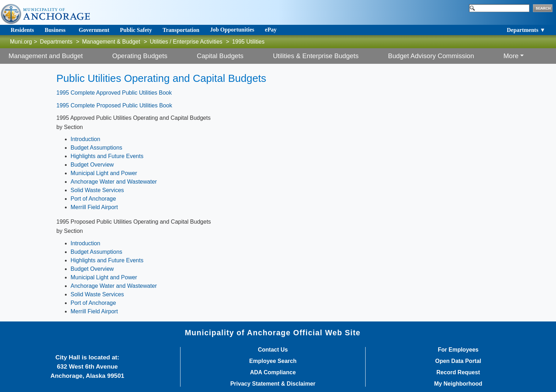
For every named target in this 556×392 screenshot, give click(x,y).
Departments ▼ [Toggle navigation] (526, 30)
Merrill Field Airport (94, 207)
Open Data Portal (458, 361)
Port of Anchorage (93, 199)
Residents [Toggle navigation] (22, 30)
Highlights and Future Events (107, 156)
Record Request (458, 373)
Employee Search (273, 361)
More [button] (511, 56)
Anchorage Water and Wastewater (114, 182)
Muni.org (21, 42)
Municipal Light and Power (104, 173)
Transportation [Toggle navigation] (181, 30)
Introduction (85, 139)
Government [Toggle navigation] (94, 30)
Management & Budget (111, 42)
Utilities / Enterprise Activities (186, 42)
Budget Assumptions (96, 148)
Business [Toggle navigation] (55, 30)
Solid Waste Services (97, 190)
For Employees (458, 350)
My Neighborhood (458, 384)
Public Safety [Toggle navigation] (136, 30)
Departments (56, 42)
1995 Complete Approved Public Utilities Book (114, 93)
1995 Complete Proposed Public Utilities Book (114, 105)
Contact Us (273, 350)
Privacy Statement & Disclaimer (273, 384)
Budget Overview (92, 165)
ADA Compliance (273, 373)
